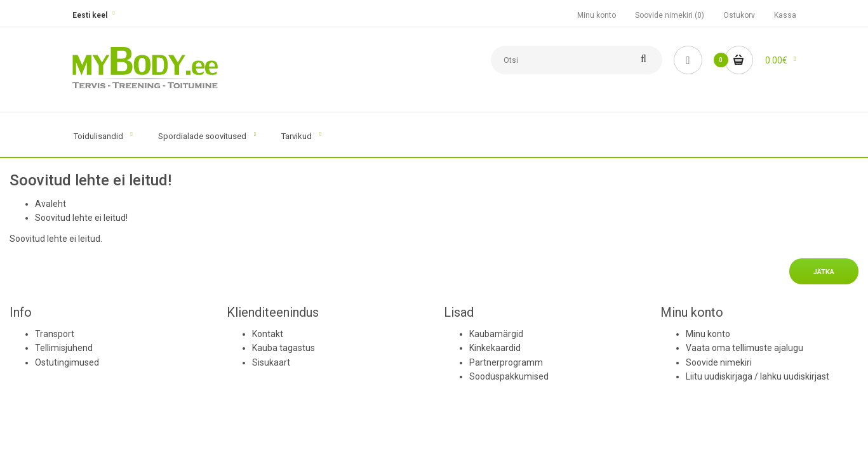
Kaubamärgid (496, 334)
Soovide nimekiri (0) (670, 15)
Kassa (785, 15)
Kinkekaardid (495, 348)
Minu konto (597, 15)
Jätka (824, 272)
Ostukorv (739, 15)
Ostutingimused (67, 362)
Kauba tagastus (284, 348)
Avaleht (50, 204)
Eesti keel (90, 15)
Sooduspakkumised (509, 376)
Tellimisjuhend (64, 348)
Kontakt (268, 334)
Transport (55, 334)
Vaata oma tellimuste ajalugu (744, 348)
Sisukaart (271, 362)
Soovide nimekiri (719, 362)
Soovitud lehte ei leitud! (81, 218)
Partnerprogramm (506, 362)
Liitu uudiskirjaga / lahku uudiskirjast (758, 376)
